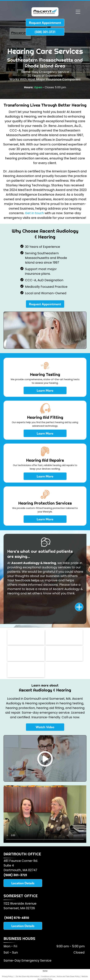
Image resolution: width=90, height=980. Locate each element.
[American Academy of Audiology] (64, 637)
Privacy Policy (7, 976)
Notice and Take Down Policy (68, 976)
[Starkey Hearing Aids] (64, 653)
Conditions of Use (48, 976)
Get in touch (34, 213)
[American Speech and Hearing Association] (26, 653)
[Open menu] (78, 12)
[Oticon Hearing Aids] (26, 670)
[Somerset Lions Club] (26, 637)
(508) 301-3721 (15, 875)
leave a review (37, 589)
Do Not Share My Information (28, 976)
